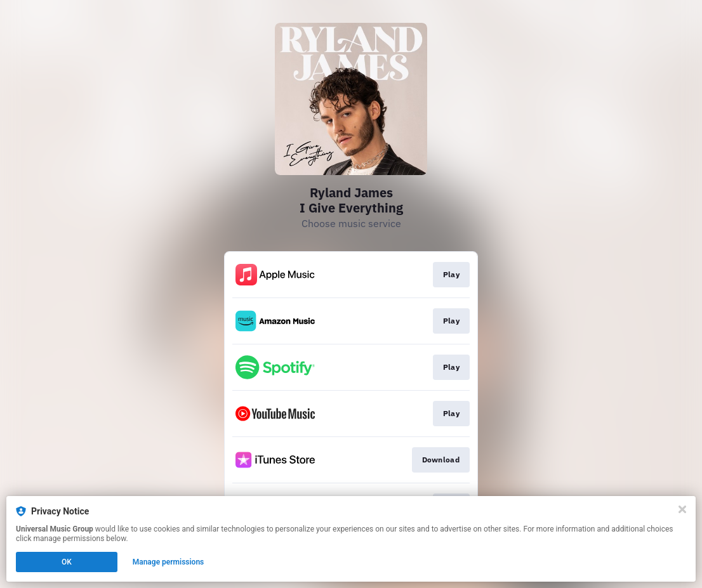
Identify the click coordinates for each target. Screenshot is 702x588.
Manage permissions (169, 562)
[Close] (682, 509)
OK (67, 562)
